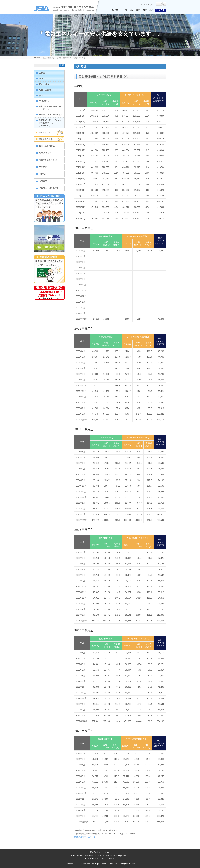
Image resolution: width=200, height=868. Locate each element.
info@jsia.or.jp (106, 852)
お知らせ (43, 174)
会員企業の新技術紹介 (49, 160)
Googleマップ (122, 856)
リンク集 (43, 167)
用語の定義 (44, 101)
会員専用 (43, 181)
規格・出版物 (45, 90)
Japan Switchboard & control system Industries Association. (97, 864)
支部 (41, 78)
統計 (41, 96)
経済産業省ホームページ (85, 837)
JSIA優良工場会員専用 (49, 188)
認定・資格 (44, 84)
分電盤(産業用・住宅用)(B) (51, 115)
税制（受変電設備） (48, 146)
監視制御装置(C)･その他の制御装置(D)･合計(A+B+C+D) (51, 123)
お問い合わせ (45, 153)
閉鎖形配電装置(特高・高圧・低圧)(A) (50, 108)
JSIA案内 (43, 73)
